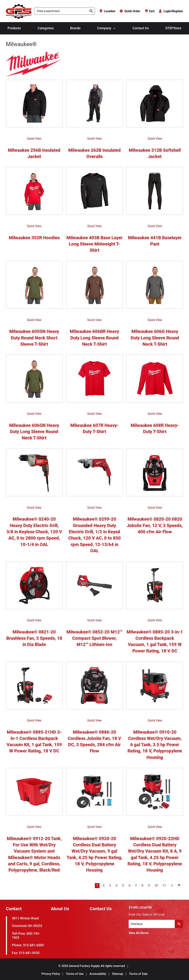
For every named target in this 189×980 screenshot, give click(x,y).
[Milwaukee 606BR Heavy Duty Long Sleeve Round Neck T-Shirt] (95, 287)
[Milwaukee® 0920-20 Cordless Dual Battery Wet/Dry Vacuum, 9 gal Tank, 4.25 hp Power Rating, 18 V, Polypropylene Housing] (95, 794)
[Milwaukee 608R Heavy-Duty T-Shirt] (155, 380)
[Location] (107, 11)
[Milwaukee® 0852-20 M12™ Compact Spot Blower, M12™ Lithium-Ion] (95, 587)
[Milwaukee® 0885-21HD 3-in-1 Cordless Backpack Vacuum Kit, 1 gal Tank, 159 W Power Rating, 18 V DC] (34, 687)
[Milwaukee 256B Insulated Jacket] (34, 105)
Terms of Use (75, 974)
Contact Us (141, 28)
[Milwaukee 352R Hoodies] (34, 193)
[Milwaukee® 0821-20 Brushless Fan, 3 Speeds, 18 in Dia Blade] (34, 587)
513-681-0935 (29, 953)
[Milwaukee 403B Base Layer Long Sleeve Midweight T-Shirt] (95, 193)
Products (14, 28)
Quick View (34, 139)
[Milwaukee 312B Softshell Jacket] (155, 105)
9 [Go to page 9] (149, 885)
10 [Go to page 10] (156, 885)
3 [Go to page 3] (110, 885)
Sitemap (118, 974)
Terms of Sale (138, 974)
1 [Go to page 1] (97, 885)
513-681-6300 (33, 945)
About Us (60, 909)
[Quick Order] (130, 11)
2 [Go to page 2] (104, 885)
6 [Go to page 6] (129, 885)
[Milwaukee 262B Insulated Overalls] (95, 105)
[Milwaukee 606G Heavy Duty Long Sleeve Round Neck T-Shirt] (155, 287)
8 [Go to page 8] (142, 885)
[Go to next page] (172, 885)
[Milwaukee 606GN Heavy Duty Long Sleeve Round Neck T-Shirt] (34, 380)
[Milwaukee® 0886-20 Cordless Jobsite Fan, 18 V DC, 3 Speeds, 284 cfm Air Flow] (95, 687)
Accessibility (98, 974)
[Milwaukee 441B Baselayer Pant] (155, 193)
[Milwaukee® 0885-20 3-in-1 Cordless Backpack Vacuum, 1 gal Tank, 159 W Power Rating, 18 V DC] (155, 587)
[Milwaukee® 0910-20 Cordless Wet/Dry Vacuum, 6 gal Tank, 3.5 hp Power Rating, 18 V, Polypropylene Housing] (155, 687)
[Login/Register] (171, 11)
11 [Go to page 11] (164, 885)
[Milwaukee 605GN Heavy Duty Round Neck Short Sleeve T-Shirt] (34, 287)
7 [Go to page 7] (136, 885)
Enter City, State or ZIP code (147, 915)
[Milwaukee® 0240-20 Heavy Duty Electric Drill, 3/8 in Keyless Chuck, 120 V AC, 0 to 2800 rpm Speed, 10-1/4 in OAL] (34, 474)
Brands (75, 28)
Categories (46, 28)
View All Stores (139, 933)
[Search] (91, 11)
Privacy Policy (51, 974)
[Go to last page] (179, 885)
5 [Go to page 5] (123, 885)
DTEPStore (173, 28)
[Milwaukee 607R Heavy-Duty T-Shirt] (95, 380)
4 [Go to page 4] (117, 885)
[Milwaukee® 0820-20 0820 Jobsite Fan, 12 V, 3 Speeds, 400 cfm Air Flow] (155, 474)
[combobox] (61, 11)
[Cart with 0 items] (150, 11)
